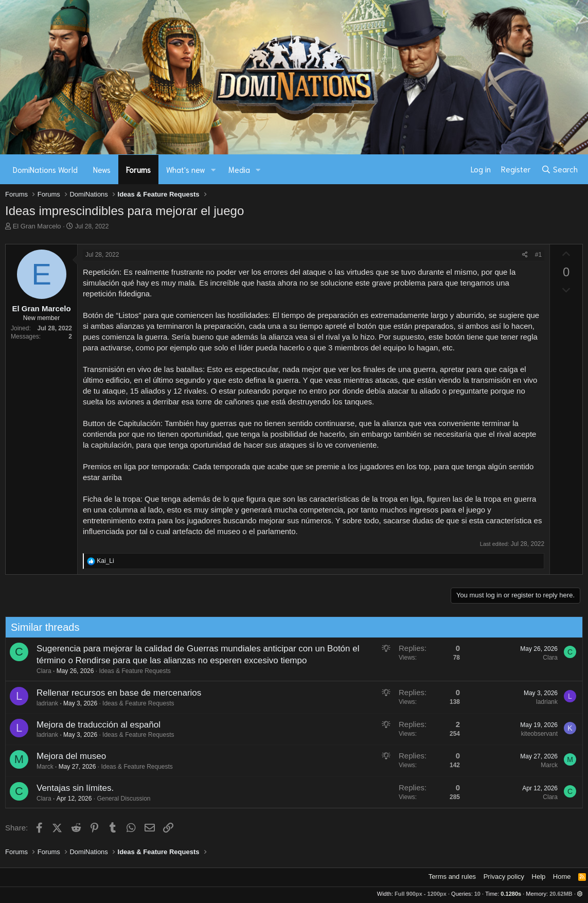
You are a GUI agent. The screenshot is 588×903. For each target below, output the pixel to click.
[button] (213, 170)
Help (539, 877)
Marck (41, 767)
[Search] (559, 169)
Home (562, 877)
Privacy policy (504, 877)
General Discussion (120, 799)
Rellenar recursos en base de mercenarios (115, 693)
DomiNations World (45, 169)
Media (239, 169)
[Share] (525, 255)
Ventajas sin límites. (71, 788)
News (102, 169)
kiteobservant (535, 734)
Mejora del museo (67, 756)
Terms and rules (452, 877)
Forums (138, 169)
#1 (538, 255)
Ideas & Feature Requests (131, 671)
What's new (186, 169)
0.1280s (511, 894)
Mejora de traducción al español (94, 725)
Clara (40, 671)
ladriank (43, 703)
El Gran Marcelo (37, 226)
